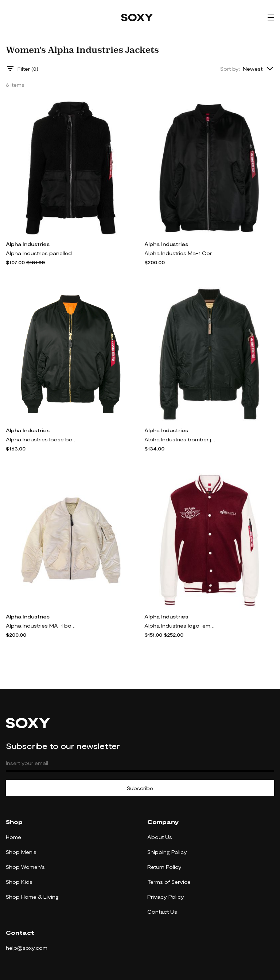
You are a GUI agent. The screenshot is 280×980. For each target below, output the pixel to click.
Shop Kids (19, 882)
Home (13, 837)
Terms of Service (169, 882)
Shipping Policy (167, 852)
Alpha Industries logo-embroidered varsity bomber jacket (181, 626)
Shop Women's (25, 867)
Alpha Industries (28, 244)
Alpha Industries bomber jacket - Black (181, 439)
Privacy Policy (166, 897)
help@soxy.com (27, 948)
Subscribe (140, 788)
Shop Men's (21, 852)
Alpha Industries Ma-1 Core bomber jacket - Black (181, 253)
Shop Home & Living (32, 897)
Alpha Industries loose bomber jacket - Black (42, 439)
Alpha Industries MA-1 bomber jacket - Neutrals (42, 626)
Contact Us (162, 912)
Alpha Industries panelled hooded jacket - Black (42, 253)
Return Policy (164, 867)
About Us (160, 837)
